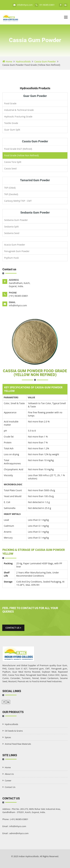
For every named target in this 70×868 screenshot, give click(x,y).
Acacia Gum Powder (15, 245)
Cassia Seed (10, 168)
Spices (8, 737)
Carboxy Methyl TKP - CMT (18, 201)
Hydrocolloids (23, 61)
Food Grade (10, 103)
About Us (9, 774)
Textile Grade (11, 123)
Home (7, 61)
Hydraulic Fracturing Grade (18, 117)
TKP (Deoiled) (11, 194)
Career (8, 781)
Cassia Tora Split (13, 162)
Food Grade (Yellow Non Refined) (21, 155)
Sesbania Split (11, 227)
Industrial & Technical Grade (19, 110)
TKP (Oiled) (10, 188)
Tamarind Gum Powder (35, 180)
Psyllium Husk (11, 258)
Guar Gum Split (12, 130)
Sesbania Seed (12, 233)
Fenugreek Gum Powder (17, 251)
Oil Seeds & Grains (14, 731)
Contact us (13, 628)
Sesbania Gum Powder (35, 212)
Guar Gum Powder (35, 96)
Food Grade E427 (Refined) (18, 149)
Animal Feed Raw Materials (18, 744)
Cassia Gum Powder (45, 61)
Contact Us (10, 787)
